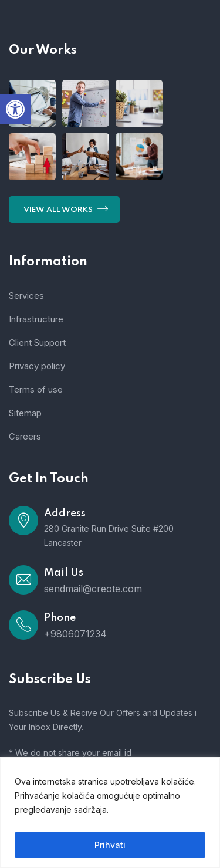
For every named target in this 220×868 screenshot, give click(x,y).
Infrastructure (36, 319)
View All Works (66, 208)
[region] (110, 813)
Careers (25, 436)
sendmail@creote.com (93, 589)
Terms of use (36, 389)
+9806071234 (75, 634)
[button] (15, 109)
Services (26, 295)
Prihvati (110, 845)
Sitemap (25, 413)
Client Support (37, 342)
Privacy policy (37, 366)
